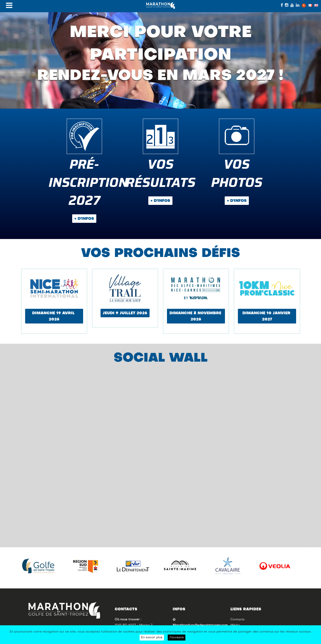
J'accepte (177, 638)
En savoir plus (152, 638)
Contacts (238, 620)
